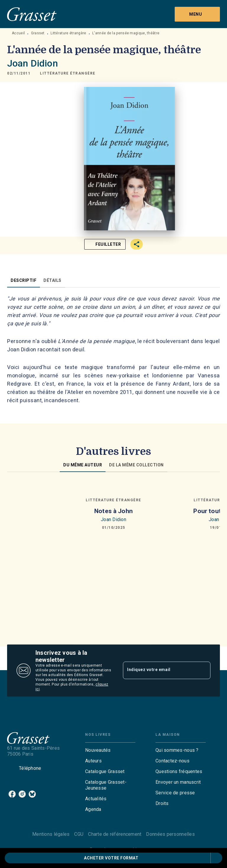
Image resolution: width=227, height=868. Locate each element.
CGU (79, 834)
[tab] (23, 280)
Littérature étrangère (68, 33)
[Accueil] (32, 14)
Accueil (18, 33)
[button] (68, 73)
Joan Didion (33, 63)
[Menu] (197, 14)
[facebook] (12, 794)
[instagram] (22, 794)
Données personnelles (170, 834)
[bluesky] (32, 794)
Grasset (38, 33)
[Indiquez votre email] (159, 670)
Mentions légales (51, 834)
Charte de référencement (115, 834)
